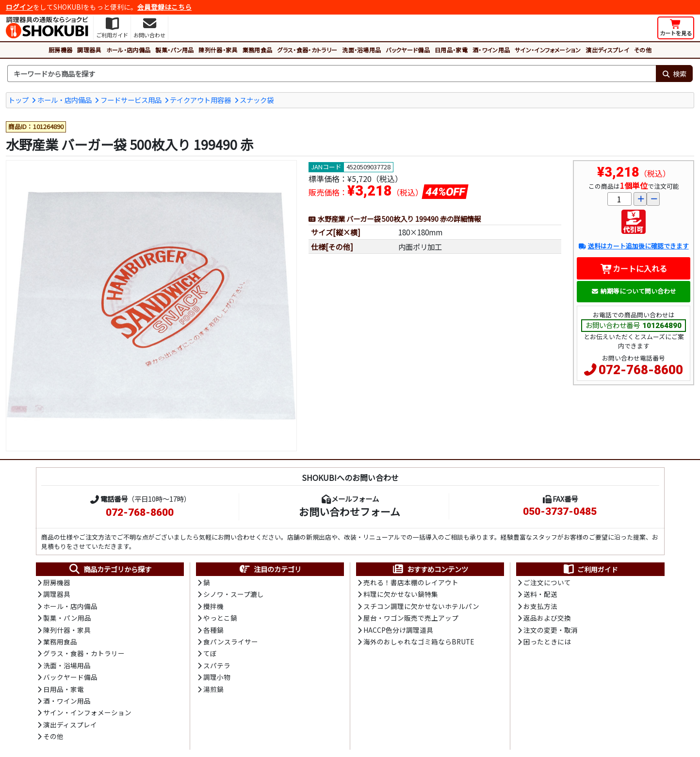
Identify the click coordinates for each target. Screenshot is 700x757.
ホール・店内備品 (129, 50)
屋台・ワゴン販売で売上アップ (411, 618)
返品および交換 (547, 618)
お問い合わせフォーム (350, 511)
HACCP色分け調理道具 (398, 630)
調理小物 (217, 677)
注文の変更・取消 (551, 630)
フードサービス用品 (131, 100)
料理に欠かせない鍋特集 (401, 594)
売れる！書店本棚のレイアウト (411, 582)
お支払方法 (540, 606)
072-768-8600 (641, 370)
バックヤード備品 (408, 50)
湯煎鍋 (213, 689)
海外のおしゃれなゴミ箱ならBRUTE (419, 642)
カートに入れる (634, 268)
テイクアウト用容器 (200, 100)
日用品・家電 (451, 50)
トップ (18, 100)
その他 (643, 50)
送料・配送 (540, 594)
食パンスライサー (231, 642)
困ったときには (547, 642)
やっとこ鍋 (220, 618)
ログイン (19, 7)
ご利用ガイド (590, 569)
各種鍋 (213, 630)
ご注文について (547, 582)
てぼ (210, 653)
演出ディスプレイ (607, 50)
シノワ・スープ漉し (234, 594)
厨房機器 (60, 50)
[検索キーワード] (332, 74)
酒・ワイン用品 (491, 50)
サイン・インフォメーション (548, 50)
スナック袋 (257, 100)
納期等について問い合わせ (634, 291)
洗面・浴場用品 (361, 50)
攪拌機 (213, 606)
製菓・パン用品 (174, 50)
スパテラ (217, 665)
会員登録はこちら (164, 7)
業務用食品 (258, 50)
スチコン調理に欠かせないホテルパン (421, 606)
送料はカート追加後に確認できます (633, 246)
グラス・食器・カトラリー (307, 50)
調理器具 (89, 50)
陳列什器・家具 (218, 50)
